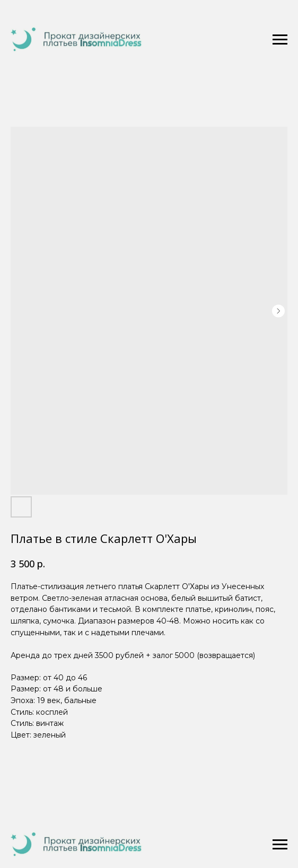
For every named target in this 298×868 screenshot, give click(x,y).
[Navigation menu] (280, 40)
